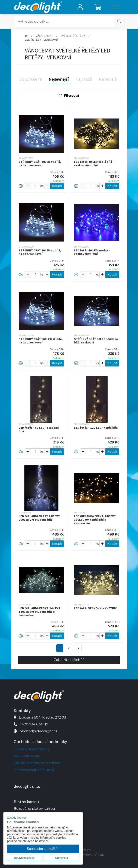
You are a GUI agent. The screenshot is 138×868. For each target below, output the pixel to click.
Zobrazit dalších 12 (69, 660)
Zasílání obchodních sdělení (37, 763)
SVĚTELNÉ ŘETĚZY (73, 36)
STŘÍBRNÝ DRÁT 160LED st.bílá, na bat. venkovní (41, 341)
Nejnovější (108, 79)
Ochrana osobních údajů (35, 770)
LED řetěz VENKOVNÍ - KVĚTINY (95, 608)
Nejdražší (84, 79)
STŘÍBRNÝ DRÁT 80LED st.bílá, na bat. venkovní (40, 252)
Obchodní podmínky (32, 749)
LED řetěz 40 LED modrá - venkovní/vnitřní (92, 252)
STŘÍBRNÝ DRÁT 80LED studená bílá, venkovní (96, 341)
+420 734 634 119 (34, 724)
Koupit (57, 186)
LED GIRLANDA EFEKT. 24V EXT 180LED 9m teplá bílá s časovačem (95, 520)
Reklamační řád (27, 756)
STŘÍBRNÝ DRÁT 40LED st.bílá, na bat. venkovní (40, 163)
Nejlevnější (59, 79)
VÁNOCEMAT (44, 36)
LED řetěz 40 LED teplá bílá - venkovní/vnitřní (94, 163)
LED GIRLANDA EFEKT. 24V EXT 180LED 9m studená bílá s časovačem (40, 612)
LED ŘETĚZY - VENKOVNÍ (41, 40)
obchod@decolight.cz (39, 731)
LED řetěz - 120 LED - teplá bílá (96, 428)
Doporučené (31, 79)
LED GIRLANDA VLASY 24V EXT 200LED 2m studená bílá (39, 518)
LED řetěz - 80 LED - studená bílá (39, 429)
